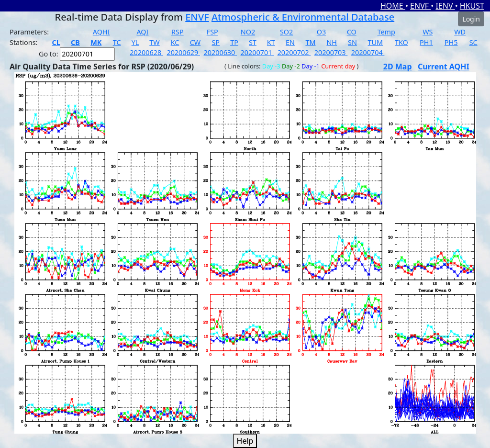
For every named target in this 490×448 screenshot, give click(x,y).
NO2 (248, 32)
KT (271, 42)
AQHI (101, 32)
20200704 (368, 52)
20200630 (220, 52)
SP (216, 42)
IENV (445, 6)
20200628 (146, 52)
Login (471, 19)
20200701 (257, 52)
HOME (393, 6)
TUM (375, 42)
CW (195, 42)
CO (352, 32)
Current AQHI (444, 67)
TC (117, 42)
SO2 (286, 32)
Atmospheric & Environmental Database (303, 17)
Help (245, 441)
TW (154, 42)
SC (473, 42)
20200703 (331, 52)
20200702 (294, 52)
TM (310, 42)
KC (175, 42)
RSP (178, 32)
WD (460, 32)
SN (352, 42)
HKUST (472, 6)
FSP (212, 32)
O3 (321, 32)
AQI (142, 32)
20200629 (183, 52)
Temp (386, 32)
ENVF (420, 6)
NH (332, 42)
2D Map (398, 67)
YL (135, 42)
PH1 (426, 42)
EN (290, 42)
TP (234, 42)
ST (253, 42)
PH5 (451, 42)
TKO (401, 42)
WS (428, 32)
